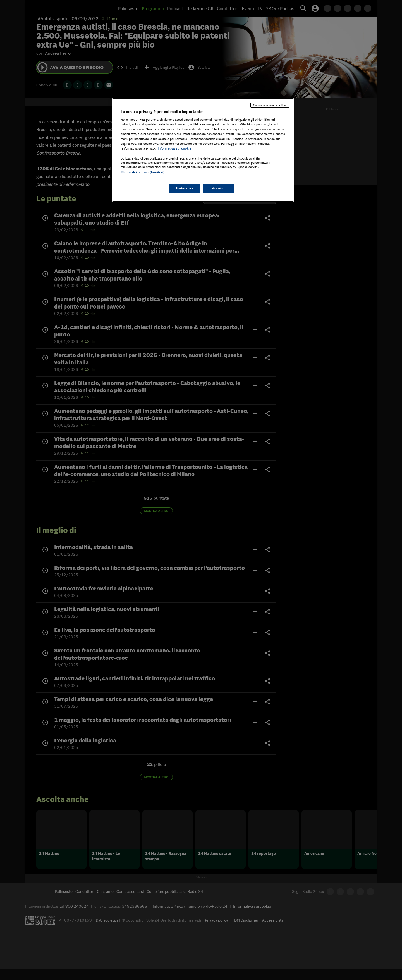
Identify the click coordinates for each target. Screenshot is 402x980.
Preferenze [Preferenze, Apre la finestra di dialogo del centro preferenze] (185, 188)
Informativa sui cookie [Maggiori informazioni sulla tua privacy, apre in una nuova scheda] (174, 148)
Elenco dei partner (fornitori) (143, 172)
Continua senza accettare (270, 105)
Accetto (218, 188)
